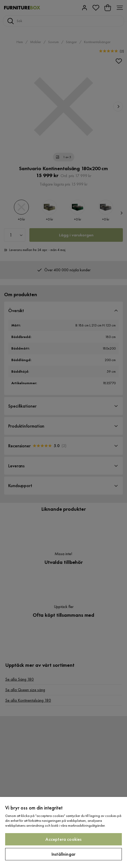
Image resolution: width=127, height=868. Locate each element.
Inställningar (63, 854)
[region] (63, 832)
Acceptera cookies (63, 839)
